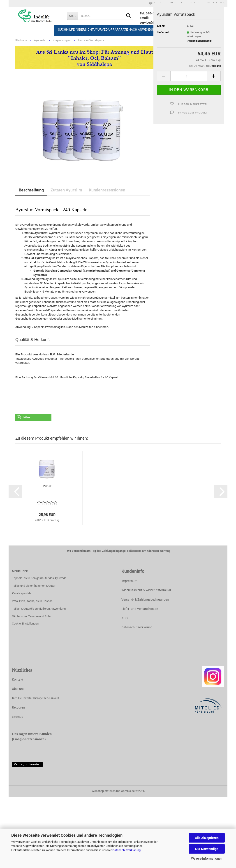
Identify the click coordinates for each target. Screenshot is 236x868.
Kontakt (18, 679)
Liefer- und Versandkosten (140, 609)
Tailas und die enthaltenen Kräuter (34, 586)
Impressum (129, 581)
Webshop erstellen (104, 791)
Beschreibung (31, 190)
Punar (47, 486)
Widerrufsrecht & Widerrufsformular (146, 590)
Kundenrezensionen (107, 190)
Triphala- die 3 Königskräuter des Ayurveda (39, 578)
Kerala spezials (22, 593)
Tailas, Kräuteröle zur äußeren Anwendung (39, 609)
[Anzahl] (189, 76)
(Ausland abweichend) (199, 41)
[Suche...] (72, 16)
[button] (164, 76)
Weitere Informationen (207, 859)
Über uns (18, 689)
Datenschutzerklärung (126, 850)
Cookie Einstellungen (25, 624)
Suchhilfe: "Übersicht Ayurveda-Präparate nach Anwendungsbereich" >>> (118, 30)
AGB (125, 618)
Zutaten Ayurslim (66, 190)
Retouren (18, 707)
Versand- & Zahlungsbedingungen (145, 600)
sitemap (18, 717)
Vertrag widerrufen (27, 764)
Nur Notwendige (207, 849)
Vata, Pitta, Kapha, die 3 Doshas (32, 601)
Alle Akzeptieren (207, 838)
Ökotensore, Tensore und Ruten (32, 616)
